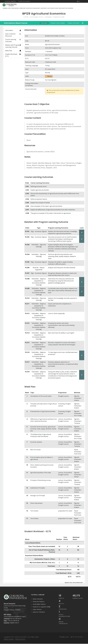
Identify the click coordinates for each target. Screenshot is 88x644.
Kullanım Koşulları (9, 641)
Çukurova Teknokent (39, 614)
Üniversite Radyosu (39, 604)
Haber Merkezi (37, 611)
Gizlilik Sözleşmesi (20, 641)
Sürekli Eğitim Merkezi (39, 606)
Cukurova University (10, 1)
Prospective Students (24, 1)
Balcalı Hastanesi (38, 601)
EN (79, 1)
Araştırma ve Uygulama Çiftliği (41, 609)
